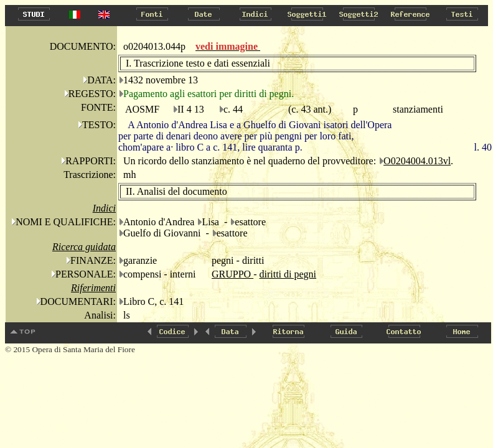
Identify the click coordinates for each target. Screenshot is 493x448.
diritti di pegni (288, 274)
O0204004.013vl (417, 161)
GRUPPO (232, 274)
